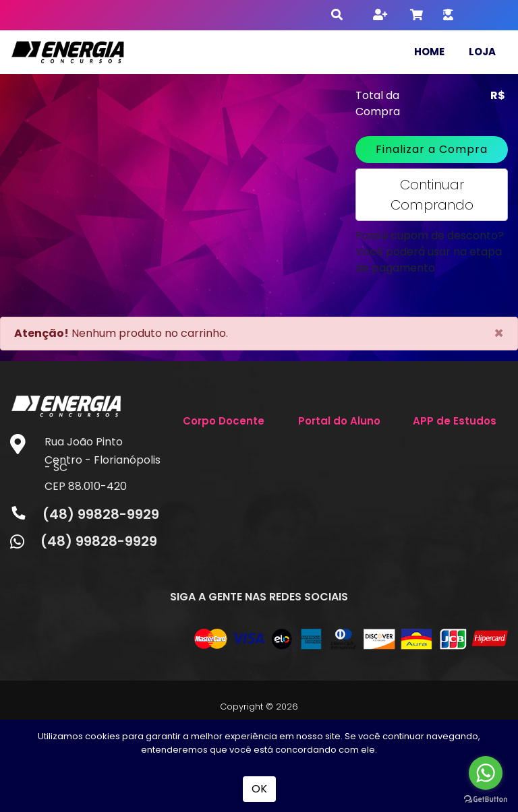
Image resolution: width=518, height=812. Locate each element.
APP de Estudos (455, 421)
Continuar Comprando (432, 195)
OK (259, 789)
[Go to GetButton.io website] (486, 799)
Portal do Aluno (339, 421)
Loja (482, 52)
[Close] (499, 334)
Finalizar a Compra (432, 149)
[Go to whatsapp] (486, 773)
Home (429, 52)
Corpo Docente (224, 421)
